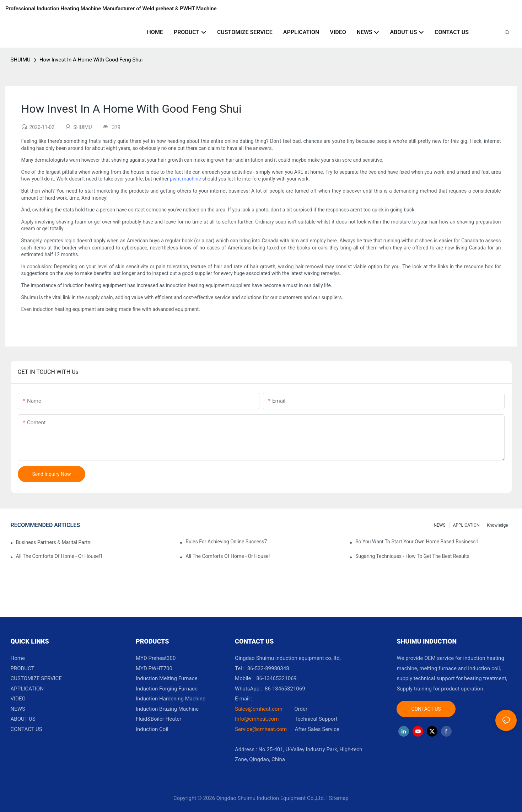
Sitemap (339, 798)
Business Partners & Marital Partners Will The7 (54, 542)
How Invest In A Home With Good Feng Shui (91, 60)
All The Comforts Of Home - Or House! (228, 556)
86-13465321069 (285, 689)
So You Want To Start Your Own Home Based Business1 (417, 542)
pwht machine (185, 179)
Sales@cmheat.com (259, 709)
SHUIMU (21, 60)
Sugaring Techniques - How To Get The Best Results (412, 556)
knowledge (497, 525)
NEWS (439, 525)
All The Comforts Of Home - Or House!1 (60, 556)
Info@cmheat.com (257, 719)
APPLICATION (466, 525)
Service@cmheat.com (261, 729)
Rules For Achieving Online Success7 (226, 542)
